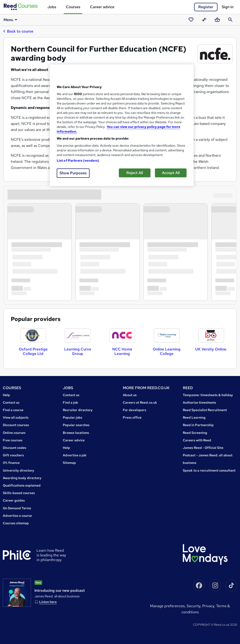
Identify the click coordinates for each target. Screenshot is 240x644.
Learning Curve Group (78, 351)
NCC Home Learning (122, 351)
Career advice (102, 7)
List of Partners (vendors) (78, 160)
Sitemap (69, 463)
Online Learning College (167, 351)
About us (130, 395)
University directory (19, 470)
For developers (135, 410)
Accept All (171, 173)
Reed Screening (195, 433)
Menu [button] (11, 20)
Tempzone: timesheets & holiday (208, 395)
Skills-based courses (19, 493)
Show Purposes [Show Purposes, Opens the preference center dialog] (73, 173)
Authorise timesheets (199, 402)
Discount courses (16, 425)
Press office (132, 417)
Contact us (11, 402)
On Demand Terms (17, 508)
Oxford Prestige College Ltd (33, 351)
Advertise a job (75, 455)
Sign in (228, 7)
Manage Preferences (167, 606)
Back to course (18, 31)
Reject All (135, 173)
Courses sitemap (16, 523)
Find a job (70, 402)
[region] (122, 125)
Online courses (14, 433)
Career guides (14, 500)
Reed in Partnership (198, 425)
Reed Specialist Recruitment (205, 410)
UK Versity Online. (211, 349)
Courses (73, 7)
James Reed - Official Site (203, 448)
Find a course (13, 410)
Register (206, 7)
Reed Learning (194, 417)
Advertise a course (17, 516)
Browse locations (76, 433)
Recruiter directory (78, 410)
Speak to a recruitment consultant (209, 470)
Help (6, 395)
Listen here (48, 602)
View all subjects (16, 417)
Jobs (52, 7)
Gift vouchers (13, 455)
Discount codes (15, 448)
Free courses (13, 440)
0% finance (11, 463)
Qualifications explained (22, 485)
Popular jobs (73, 417)
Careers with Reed (197, 440)
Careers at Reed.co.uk (140, 402)
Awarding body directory (22, 478)
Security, (194, 606)
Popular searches (76, 425)
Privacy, (209, 606)
